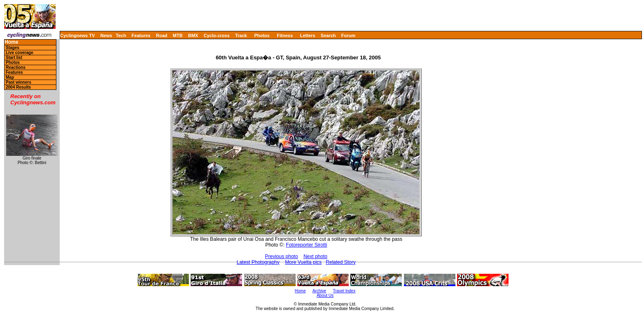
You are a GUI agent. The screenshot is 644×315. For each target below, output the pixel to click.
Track (241, 35)
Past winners (19, 82)
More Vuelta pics (303, 262)
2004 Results (18, 87)
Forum (348, 35)
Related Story (341, 262)
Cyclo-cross (217, 35)
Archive (319, 291)
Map (10, 77)
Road (162, 35)
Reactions (16, 67)
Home (11, 42)
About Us (325, 295)
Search (328, 35)
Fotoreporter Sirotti (306, 245)
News (106, 35)
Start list (14, 58)
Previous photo (282, 256)
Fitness (285, 35)
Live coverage (20, 53)
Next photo (315, 256)
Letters (308, 35)
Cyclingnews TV (77, 35)
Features (141, 35)
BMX (193, 35)
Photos (262, 35)
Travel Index (344, 291)
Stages (13, 48)
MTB (178, 35)
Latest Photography (258, 262)
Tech (121, 35)
